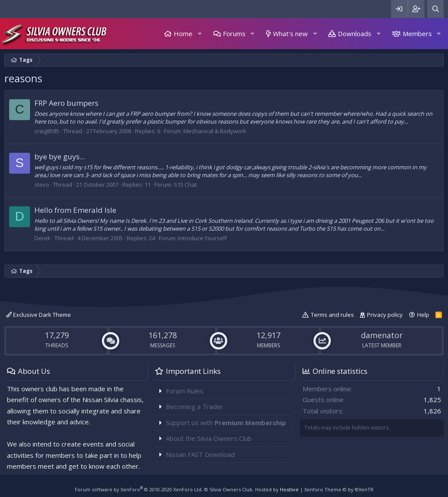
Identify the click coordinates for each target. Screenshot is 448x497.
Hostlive (289, 489)
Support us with (226, 423)
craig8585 (47, 131)
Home (183, 34)
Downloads (355, 34)
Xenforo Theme (339, 489)
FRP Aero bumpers (66, 103)
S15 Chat (185, 185)
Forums (234, 34)
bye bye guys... (60, 156)
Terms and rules (332, 315)
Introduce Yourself (202, 238)
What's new (290, 34)
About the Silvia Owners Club (209, 438)
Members (417, 34)
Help (423, 315)
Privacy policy (385, 315)
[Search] (435, 9)
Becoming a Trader (195, 406)
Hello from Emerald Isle (75, 210)
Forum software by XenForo (139, 489)
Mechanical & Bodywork (215, 131)
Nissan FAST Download (200, 454)
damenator (382, 335)
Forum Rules (185, 391)
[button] (199, 34)
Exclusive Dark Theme (39, 315)
